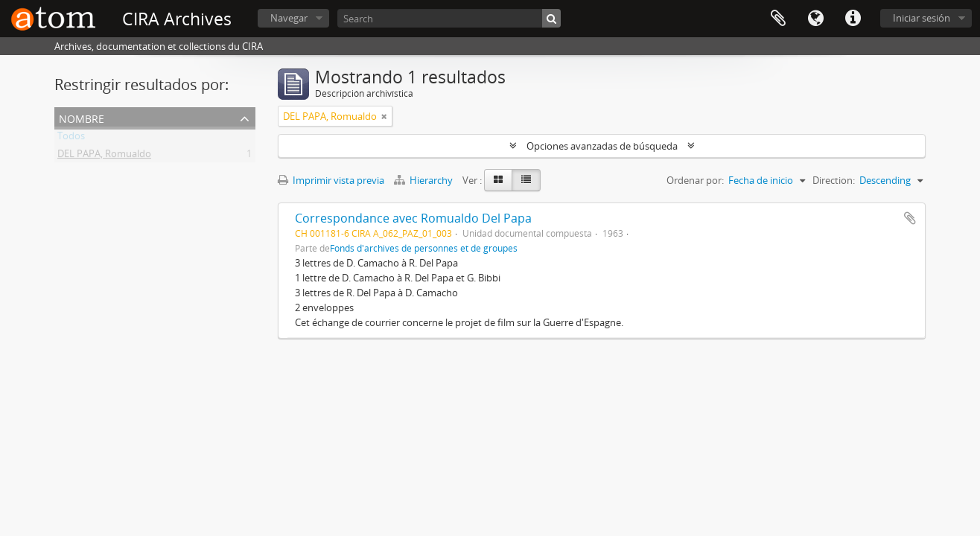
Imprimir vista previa (331, 180)
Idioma (815, 19)
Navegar (289, 18)
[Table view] (526, 180)
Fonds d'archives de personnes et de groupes (424, 248)
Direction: (834, 180)
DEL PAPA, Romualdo (104, 156)
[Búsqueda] (551, 18)
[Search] (449, 18)
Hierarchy (424, 180)
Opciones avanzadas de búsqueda (602, 146)
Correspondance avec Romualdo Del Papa (413, 218)
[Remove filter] (384, 116)
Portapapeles (778, 19)
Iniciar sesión (922, 18)
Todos (71, 138)
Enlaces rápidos (853, 19)
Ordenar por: (695, 180)
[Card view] (498, 180)
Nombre (82, 117)
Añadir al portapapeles (910, 218)
